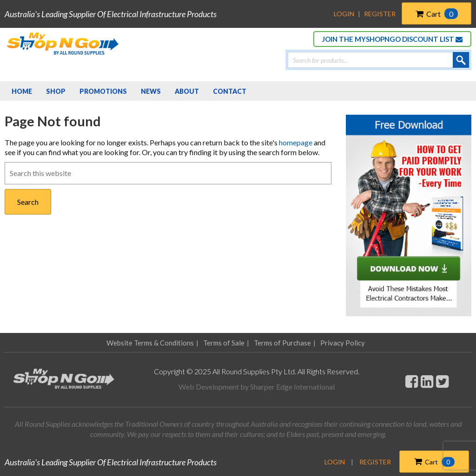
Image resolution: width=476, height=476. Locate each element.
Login (344, 14)
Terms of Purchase (282, 343)
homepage (296, 142)
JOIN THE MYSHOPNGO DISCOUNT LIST (392, 39)
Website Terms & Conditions (150, 343)
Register (380, 14)
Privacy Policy (343, 343)
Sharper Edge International (292, 387)
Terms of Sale (224, 343)
